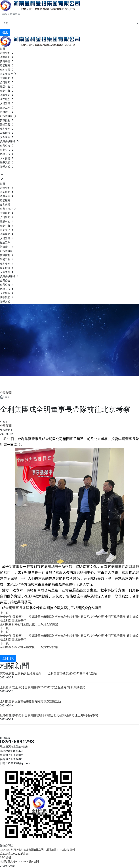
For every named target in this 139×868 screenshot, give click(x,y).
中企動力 (64, 850)
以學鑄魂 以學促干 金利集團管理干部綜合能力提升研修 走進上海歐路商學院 (49, 715)
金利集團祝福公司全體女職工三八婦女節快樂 (29, 624)
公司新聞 (14, 380)
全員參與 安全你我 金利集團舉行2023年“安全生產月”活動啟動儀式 (43, 687)
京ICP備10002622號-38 (14, 854)
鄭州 (73, 850)
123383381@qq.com (18, 763)
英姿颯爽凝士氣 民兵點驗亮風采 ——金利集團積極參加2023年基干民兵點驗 (49, 673)
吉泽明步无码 (8, 866)
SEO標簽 (6, 857)
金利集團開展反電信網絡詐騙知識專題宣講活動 (30, 701)
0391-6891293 (17, 742)
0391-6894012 (14, 755)
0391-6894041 (14, 759)
